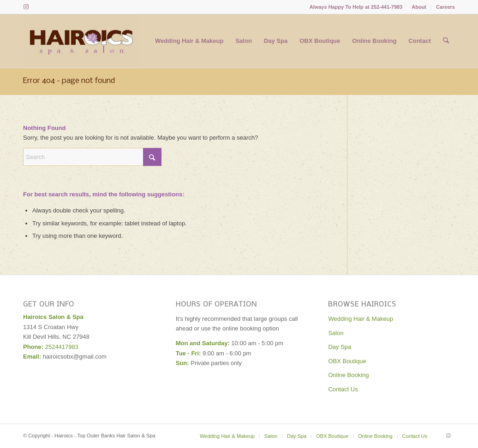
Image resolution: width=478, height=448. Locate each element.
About (419, 7)
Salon (336, 333)
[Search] (446, 41)
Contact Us (343, 389)
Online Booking (348, 375)
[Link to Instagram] (26, 7)
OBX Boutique (347, 361)
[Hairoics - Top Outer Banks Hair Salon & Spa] (81, 41)
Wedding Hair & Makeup (361, 319)
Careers (445, 7)
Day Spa (340, 347)
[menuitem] (419, 7)
